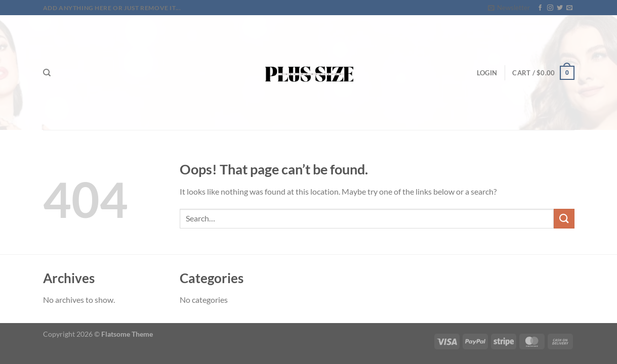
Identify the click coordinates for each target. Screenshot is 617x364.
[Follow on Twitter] (560, 8)
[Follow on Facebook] (540, 8)
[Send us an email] (569, 8)
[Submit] (564, 219)
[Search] (47, 73)
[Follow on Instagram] (550, 8)
